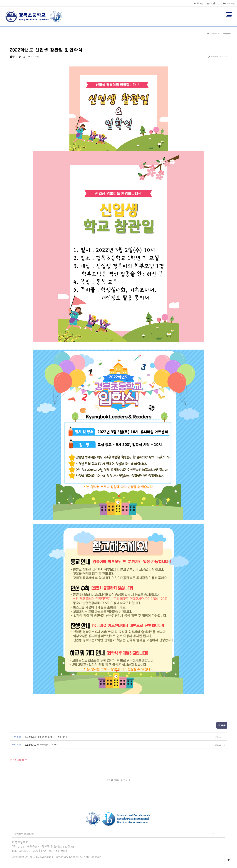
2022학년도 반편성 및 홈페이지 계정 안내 (46, 736)
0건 (22, 56)
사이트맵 (229, 3)
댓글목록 (17, 760)
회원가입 (213, 3)
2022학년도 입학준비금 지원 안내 (42, 745)
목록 (222, 725)
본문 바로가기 (0, 0)
